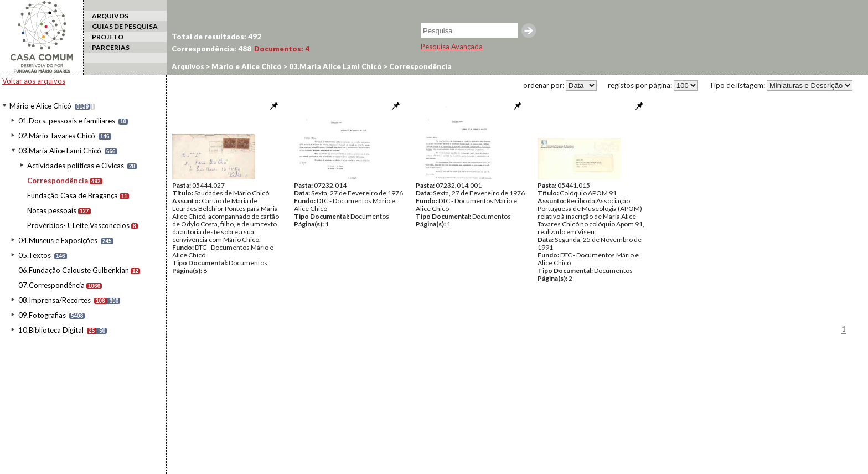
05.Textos (35, 255)
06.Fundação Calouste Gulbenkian (74, 270)
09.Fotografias (42, 315)
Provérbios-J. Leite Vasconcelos (78, 225)
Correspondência (58, 181)
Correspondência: (211, 49)
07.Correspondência (51, 285)
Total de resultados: (216, 37)
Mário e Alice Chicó (40, 106)
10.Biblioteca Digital (51, 330)
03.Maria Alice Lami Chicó (60, 151)
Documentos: (282, 49)
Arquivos (188, 66)
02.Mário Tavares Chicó (57, 136)
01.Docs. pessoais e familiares (67, 121)
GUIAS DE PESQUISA (125, 26)
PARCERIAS (111, 47)
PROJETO (108, 37)
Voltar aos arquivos (34, 81)
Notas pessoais (52, 210)
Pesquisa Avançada (452, 47)
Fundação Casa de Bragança (73, 195)
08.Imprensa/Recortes (55, 300)
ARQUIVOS (110, 16)
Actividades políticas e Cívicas (76, 166)
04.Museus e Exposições (58, 240)
